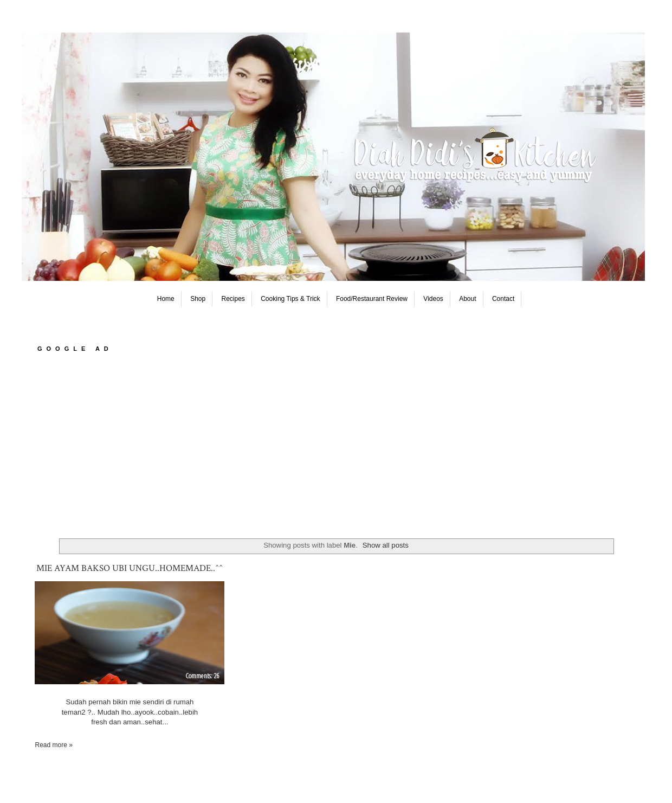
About (467, 299)
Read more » (53, 745)
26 (216, 676)
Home (166, 299)
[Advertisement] (336, 446)
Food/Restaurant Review (372, 299)
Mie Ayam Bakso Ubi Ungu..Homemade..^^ (130, 568)
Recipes (233, 299)
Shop (198, 299)
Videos (433, 299)
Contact (503, 299)
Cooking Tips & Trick (290, 299)
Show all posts (386, 545)
